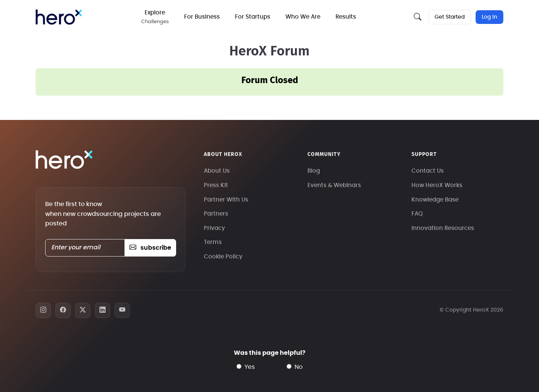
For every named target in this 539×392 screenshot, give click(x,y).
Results (346, 17)
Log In (489, 17)
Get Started (450, 17)
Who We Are (303, 17)
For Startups (253, 17)
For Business (202, 17)
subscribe (150, 248)
